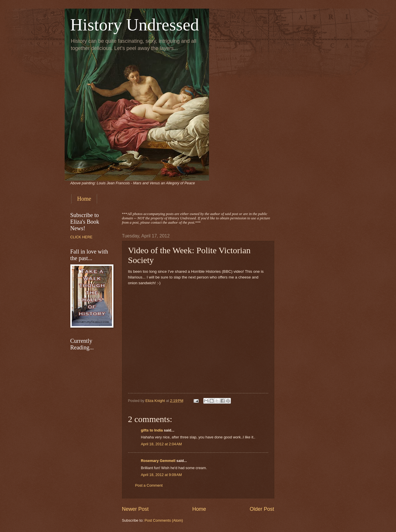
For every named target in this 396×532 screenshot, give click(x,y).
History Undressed (135, 25)
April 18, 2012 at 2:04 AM (162, 444)
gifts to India (152, 430)
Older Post (262, 509)
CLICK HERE (81, 237)
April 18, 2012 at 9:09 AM (162, 475)
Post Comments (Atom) (164, 520)
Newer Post (135, 509)
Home (84, 199)
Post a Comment (149, 485)
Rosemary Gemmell (158, 461)
